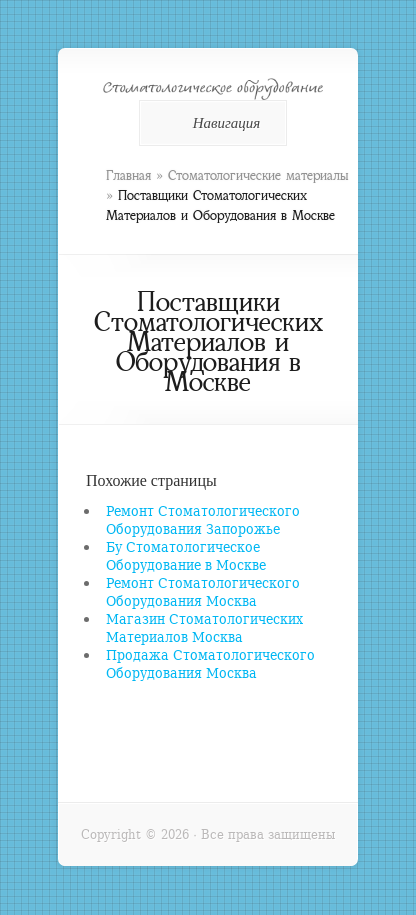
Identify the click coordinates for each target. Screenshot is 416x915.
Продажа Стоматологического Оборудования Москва (210, 663)
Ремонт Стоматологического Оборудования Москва (203, 591)
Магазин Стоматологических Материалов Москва (204, 627)
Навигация (210, 123)
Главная (128, 175)
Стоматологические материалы (258, 175)
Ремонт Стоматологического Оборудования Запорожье (203, 519)
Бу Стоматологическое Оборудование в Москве (186, 555)
